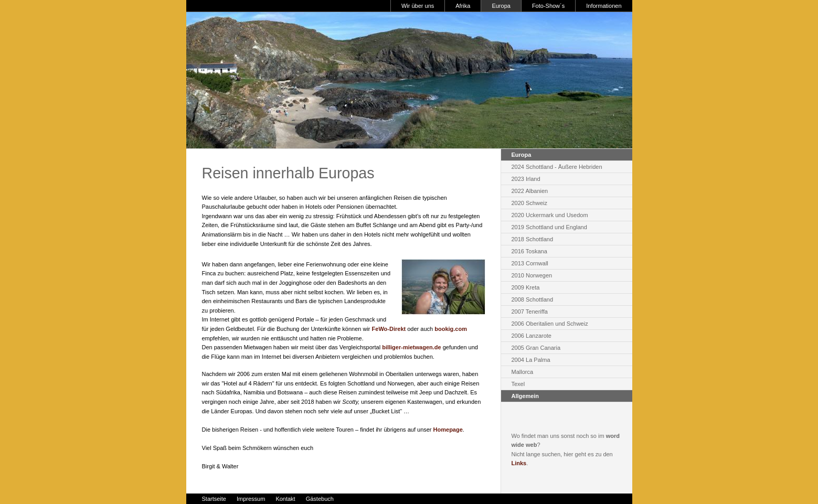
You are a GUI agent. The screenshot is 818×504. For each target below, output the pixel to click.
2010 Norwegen (532, 275)
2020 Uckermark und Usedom (550, 215)
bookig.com (451, 329)
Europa (501, 6)
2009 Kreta (526, 287)
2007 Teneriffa (530, 312)
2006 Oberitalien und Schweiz (550, 324)
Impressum (251, 499)
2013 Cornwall (530, 263)
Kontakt (285, 499)
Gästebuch (320, 499)
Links (519, 463)
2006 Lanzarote (532, 336)
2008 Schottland (533, 299)
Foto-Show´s (548, 6)
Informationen (604, 6)
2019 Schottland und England (549, 227)
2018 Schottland (533, 239)
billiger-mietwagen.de (411, 347)
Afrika (463, 6)
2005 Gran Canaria (536, 348)
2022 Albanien (530, 191)
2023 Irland (526, 179)
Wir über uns (418, 6)
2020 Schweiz (530, 203)
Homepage (448, 430)
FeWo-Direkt (389, 329)
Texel (518, 384)
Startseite (214, 499)
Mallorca (523, 372)
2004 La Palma (531, 360)
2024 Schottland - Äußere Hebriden (557, 167)
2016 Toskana (529, 251)
